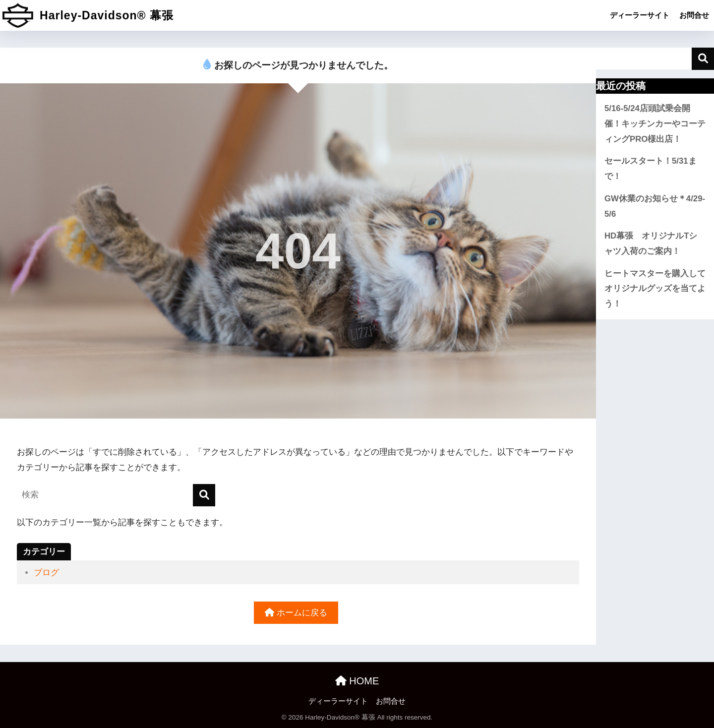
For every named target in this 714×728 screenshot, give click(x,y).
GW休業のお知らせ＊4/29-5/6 (655, 206)
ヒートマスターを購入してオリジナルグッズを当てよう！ (655, 289)
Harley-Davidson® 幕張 (88, 15)
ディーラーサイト (640, 15)
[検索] (204, 495)
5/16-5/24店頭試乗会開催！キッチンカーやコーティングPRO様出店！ (655, 123)
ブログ (46, 573)
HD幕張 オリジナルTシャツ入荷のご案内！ (651, 243)
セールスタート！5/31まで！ (651, 169)
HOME (357, 681)
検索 (703, 59)
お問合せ (694, 15)
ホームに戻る (296, 613)
